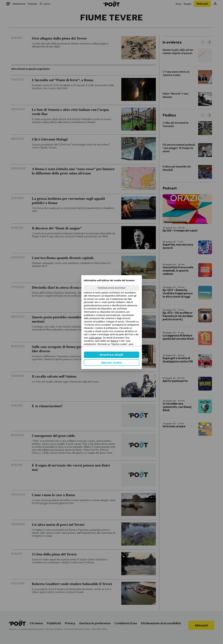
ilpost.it (114, 341)
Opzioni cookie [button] (111, 363)
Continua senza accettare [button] (112, 288)
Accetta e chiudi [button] (111, 355)
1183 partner (95, 338)
